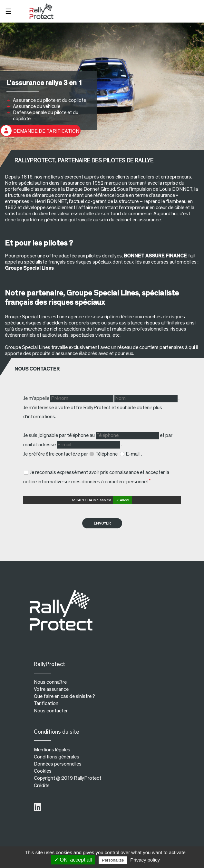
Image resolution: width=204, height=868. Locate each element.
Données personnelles (58, 764)
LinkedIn (37, 807)
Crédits (42, 786)
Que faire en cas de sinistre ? (64, 696)
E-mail (133, 454)
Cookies (43, 771)
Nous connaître (50, 682)
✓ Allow (122, 500)
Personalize (113, 860)
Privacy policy (145, 860)
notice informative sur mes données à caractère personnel (85, 482)
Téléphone (107, 454)
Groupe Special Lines (28, 317)
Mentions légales (52, 750)
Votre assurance (51, 689)
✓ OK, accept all (73, 860)
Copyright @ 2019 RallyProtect (68, 778)
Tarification (46, 703)
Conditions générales (57, 757)
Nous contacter (51, 711)
